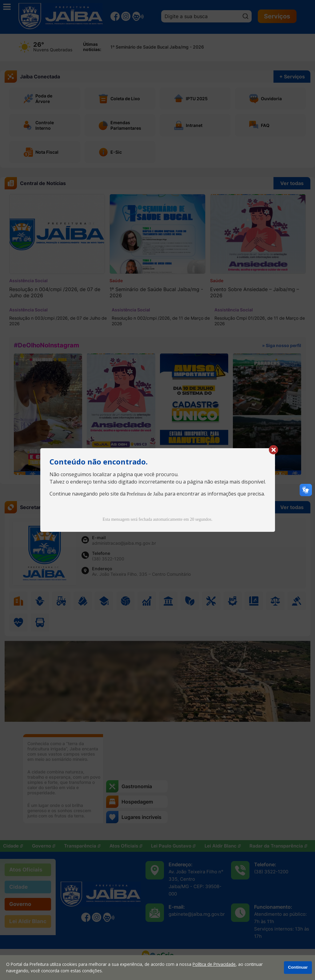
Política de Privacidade (214, 964)
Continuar (298, 967)
